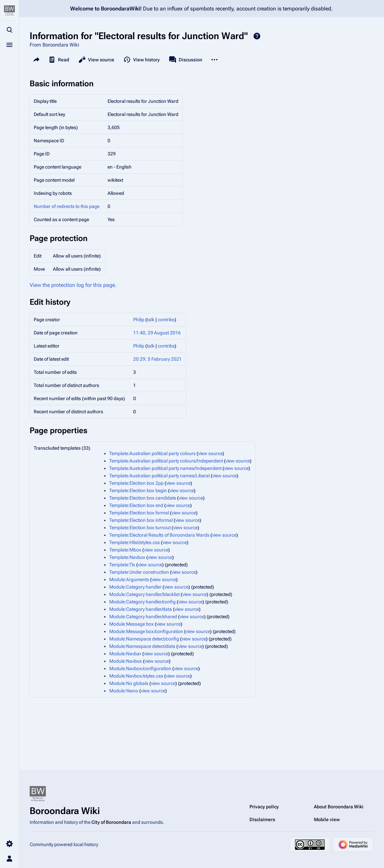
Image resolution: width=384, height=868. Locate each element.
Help (257, 36)
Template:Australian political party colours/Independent (166, 461)
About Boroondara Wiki (339, 807)
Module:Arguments (129, 579)
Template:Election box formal (139, 513)
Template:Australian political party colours (152, 453)
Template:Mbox (125, 550)
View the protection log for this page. (73, 285)
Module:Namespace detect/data (142, 646)
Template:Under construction (139, 572)
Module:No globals (129, 683)
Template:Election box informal (141, 520)
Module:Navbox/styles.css (136, 676)
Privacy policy (264, 807)
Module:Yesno (124, 691)
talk (151, 320)
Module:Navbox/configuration (140, 668)
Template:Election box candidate (143, 498)
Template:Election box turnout (140, 528)
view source (210, 453)
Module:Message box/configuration (146, 631)
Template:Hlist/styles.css (135, 542)
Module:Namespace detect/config (144, 639)
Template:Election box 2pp (136, 483)
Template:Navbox (127, 557)
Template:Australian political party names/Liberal (159, 476)
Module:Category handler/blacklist (144, 594)
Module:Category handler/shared (143, 617)
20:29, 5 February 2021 (157, 359)
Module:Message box (131, 624)
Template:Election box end (136, 505)
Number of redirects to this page (67, 206)
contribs (166, 320)
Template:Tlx (122, 565)
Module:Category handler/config (142, 602)
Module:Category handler (135, 587)
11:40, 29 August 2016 (157, 333)
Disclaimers (262, 819)
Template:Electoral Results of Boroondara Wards (159, 535)
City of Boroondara (111, 822)
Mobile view (327, 819)
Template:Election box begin (138, 490)
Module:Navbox (126, 661)
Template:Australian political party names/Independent (165, 468)
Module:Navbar (125, 654)
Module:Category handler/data (141, 609)
